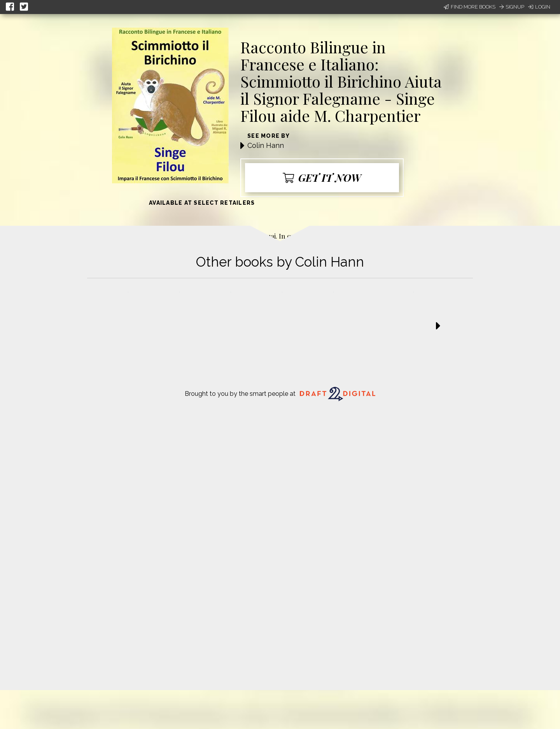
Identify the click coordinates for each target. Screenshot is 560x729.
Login (539, 7)
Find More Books (470, 7)
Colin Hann (266, 145)
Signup (512, 7)
